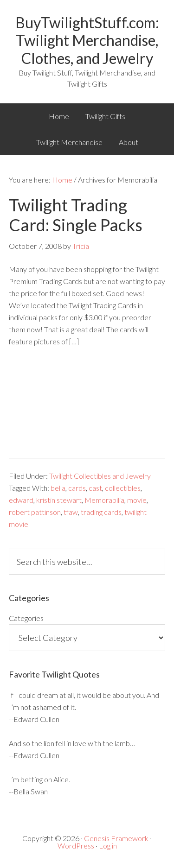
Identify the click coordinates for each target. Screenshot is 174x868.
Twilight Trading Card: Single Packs (76, 215)
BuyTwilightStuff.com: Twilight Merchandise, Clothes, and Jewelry (87, 40)
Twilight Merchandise (69, 142)
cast (95, 488)
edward (21, 500)
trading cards (101, 512)
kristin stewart (59, 500)
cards (77, 488)
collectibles (123, 488)
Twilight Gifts (105, 116)
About (129, 142)
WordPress (76, 846)
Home (59, 116)
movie (137, 500)
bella (58, 488)
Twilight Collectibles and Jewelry (100, 476)
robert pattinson (35, 512)
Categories (26, 618)
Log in (108, 846)
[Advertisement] (87, 409)
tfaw (71, 512)
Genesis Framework (116, 838)
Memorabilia (104, 500)
